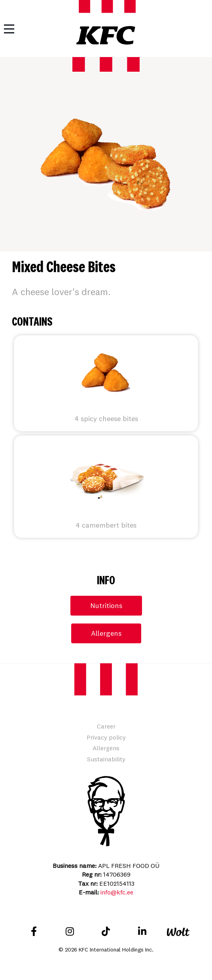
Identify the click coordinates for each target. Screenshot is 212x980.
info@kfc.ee (117, 892)
